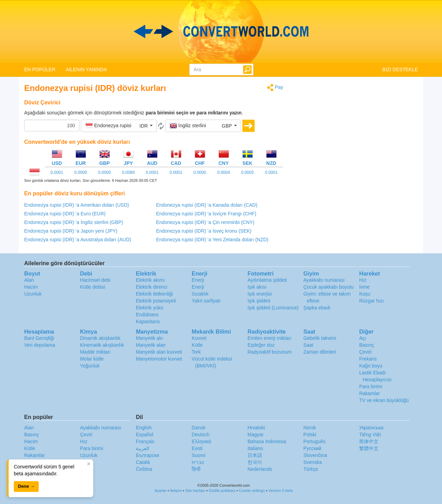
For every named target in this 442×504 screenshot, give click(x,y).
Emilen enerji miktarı (270, 338)
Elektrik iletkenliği (154, 294)
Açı (363, 338)
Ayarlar (160, 491)
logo (221, 31)
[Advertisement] (356, 132)
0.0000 (81, 172)
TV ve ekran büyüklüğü (384, 400)
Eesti (197, 448)
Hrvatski (256, 428)
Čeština (144, 469)
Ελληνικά (201, 441)
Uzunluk (33, 294)
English (144, 428)
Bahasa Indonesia (267, 441)
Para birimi (371, 386)
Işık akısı (257, 287)
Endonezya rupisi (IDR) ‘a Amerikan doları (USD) (76, 205)
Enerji (198, 280)
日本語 (255, 455)
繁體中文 (369, 448)
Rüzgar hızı (372, 301)
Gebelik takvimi (320, 338)
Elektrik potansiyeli (156, 301)
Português (314, 441)
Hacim (31, 287)
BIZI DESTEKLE (400, 69)
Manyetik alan (151, 345)
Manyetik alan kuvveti (159, 352)
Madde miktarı (95, 352)
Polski (310, 435)
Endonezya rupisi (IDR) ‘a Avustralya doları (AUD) (78, 240)
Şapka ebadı (317, 308)
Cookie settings (252, 491)
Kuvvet (199, 338)
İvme (364, 287)
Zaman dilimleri (320, 352)
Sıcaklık (200, 294)
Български (147, 455)
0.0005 (247, 172)
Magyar (256, 435)
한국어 (255, 462)
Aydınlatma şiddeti (267, 280)
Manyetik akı (149, 338)
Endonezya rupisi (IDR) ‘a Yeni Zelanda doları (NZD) (212, 240)
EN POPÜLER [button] (40, 69)
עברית (198, 462)
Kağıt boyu (371, 366)
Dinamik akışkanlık (100, 338)
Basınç (367, 345)
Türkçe (311, 469)
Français (145, 441)
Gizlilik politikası (222, 491)
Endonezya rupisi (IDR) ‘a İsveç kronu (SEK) (204, 231)
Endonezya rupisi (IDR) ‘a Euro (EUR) (65, 214)
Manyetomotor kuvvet (159, 359)
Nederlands (260, 469)
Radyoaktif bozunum (270, 352)
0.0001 (57, 172)
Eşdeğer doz (261, 345)
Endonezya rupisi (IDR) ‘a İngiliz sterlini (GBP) (74, 222)
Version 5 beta (280, 491)
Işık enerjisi (260, 294)
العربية (142, 448)
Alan (29, 280)
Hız (363, 280)
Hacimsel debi (95, 280)
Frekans (368, 359)
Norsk (310, 428)
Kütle (197, 345)
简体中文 (369, 441)
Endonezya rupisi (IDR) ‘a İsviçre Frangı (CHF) (206, 214)
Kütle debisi (93, 287)
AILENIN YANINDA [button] (86, 69)
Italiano (255, 448)
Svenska (313, 462)
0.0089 (128, 172)
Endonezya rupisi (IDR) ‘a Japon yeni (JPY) (71, 231)
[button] (119, 126)
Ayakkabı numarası (324, 280)
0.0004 (224, 172)
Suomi (199, 455)
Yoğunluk (90, 366)
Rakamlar (369, 393)
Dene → (26, 486)
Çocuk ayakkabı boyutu (328, 287)
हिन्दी (196, 469)
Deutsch (200, 435)
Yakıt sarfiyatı (206, 301)
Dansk (199, 428)
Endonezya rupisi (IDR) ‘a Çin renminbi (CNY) (205, 222)
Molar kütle (92, 359)
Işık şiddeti (259, 301)
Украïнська (371, 428)
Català (143, 462)
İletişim (176, 491)
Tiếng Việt (370, 435)
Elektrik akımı (150, 280)
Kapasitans (148, 321)
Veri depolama (40, 345)
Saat (308, 345)
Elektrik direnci (151, 287)
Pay (275, 88)
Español (145, 435)
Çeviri (365, 352)
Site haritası (195, 491)
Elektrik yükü (149, 308)
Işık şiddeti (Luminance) (273, 308)
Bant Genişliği (39, 338)
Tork (196, 352)
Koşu (365, 294)
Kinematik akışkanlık (102, 345)
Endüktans (147, 315)
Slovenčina (315, 455)
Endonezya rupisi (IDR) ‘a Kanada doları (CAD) (207, 205)
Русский (312, 448)
